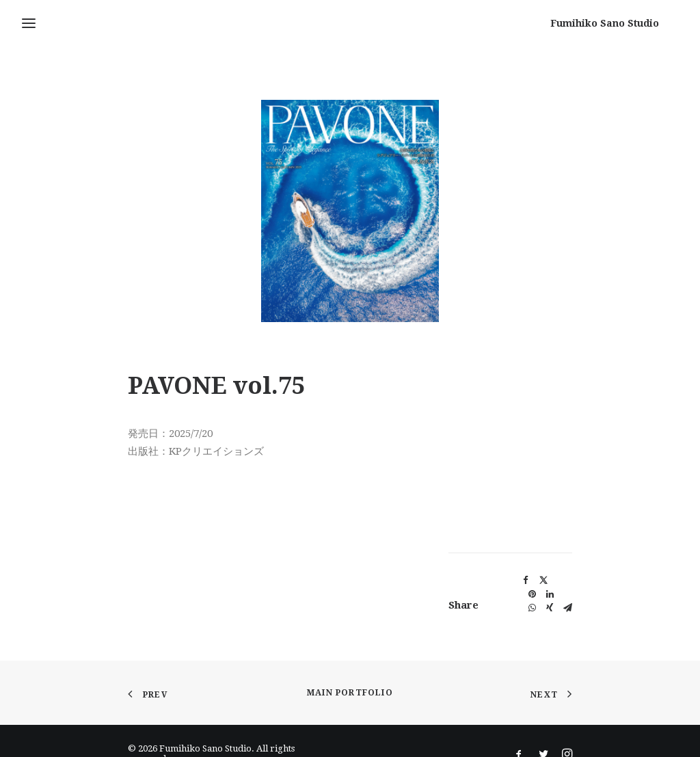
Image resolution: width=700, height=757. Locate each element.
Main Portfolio (350, 686)
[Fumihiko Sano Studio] (624, 23)
